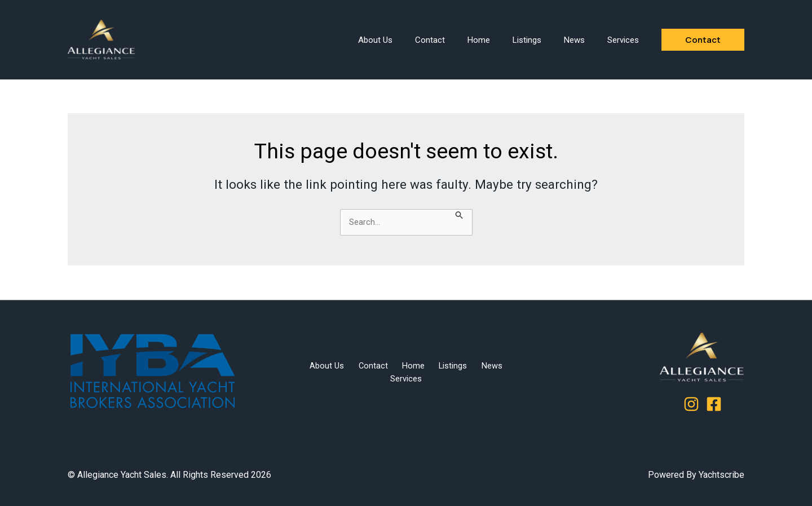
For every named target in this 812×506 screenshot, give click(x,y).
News (574, 40)
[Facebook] (714, 404)
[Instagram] (691, 404)
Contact (430, 40)
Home (479, 40)
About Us (375, 40)
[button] (703, 40)
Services (623, 40)
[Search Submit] (460, 216)
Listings (527, 40)
